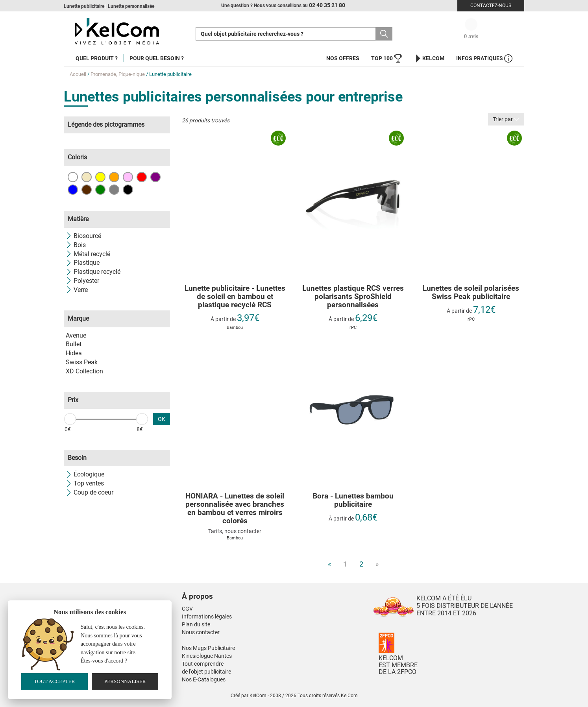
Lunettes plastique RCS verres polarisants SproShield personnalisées (353, 297)
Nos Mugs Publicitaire (208, 648)
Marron (87, 190)
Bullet (74, 344)
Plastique (83, 263)
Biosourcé (83, 236)
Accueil (78, 74)
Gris (114, 190)
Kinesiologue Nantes (207, 656)
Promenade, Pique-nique (118, 74)
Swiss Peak (82, 362)
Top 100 (387, 58)
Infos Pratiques (484, 58)
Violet (155, 177)
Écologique (85, 474)
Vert (100, 190)
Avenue (76, 335)
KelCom (429, 58)
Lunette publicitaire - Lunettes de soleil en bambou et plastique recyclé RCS (235, 297)
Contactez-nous (491, 6)
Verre (77, 290)
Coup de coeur (90, 492)
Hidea (74, 353)
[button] (245, 589)
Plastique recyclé (93, 272)
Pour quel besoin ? (157, 58)
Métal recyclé (88, 254)
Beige (87, 177)
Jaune (100, 177)
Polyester (82, 281)
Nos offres (343, 58)
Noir (128, 190)
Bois (76, 245)
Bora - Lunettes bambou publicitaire (353, 500)
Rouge (142, 177)
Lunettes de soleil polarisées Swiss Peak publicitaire (471, 293)
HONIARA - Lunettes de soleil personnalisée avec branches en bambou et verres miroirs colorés (235, 509)
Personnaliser (125, 681)
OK (162, 419)
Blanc (73, 177)
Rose (128, 177)
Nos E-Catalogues (204, 679)
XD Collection (84, 371)
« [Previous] (329, 564)
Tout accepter (54, 681)
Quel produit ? (97, 58)
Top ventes (85, 483)
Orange (114, 177)
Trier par (506, 119)
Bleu (73, 190)
